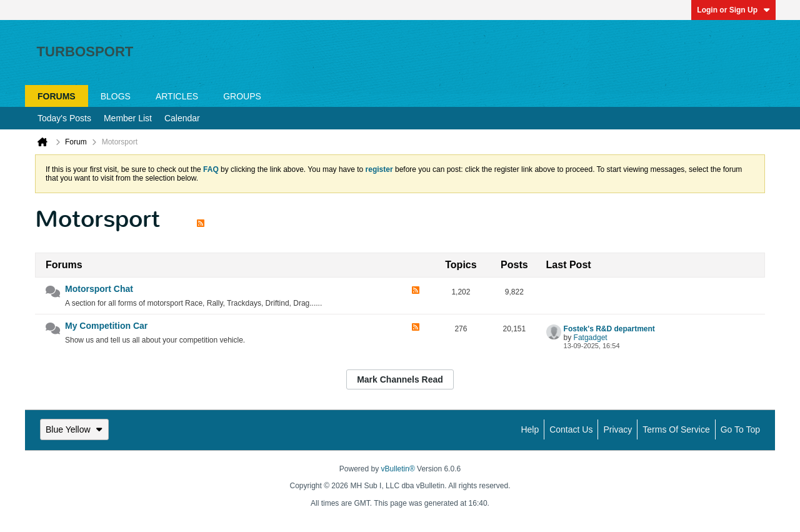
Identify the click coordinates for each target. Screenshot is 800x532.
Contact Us (571, 429)
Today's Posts (64, 118)
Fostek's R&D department (609, 329)
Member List (128, 118)
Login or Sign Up (733, 10)
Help (530, 429)
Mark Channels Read (400, 379)
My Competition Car (106, 326)
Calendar (182, 118)
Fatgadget (591, 338)
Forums (57, 96)
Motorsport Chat (99, 289)
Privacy (617, 429)
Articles (177, 96)
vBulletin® (398, 469)
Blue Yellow (74, 429)
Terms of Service (676, 429)
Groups (242, 96)
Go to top (740, 429)
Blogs (116, 96)
